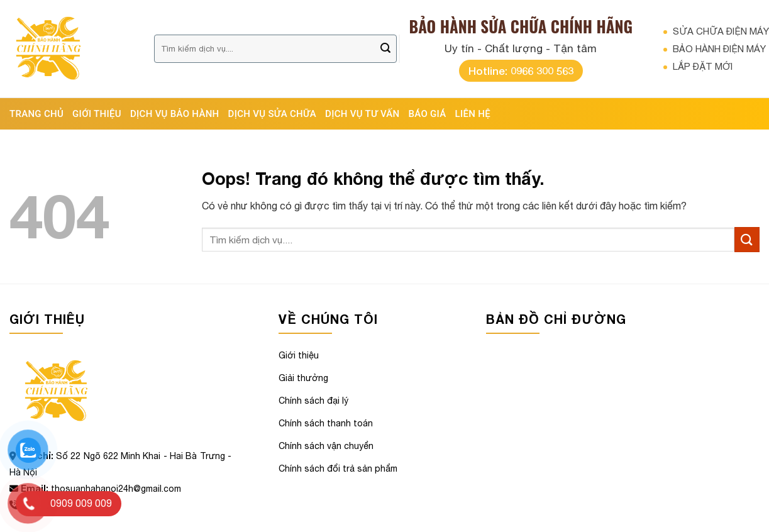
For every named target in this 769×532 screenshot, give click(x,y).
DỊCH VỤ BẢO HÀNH (175, 114)
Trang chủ (36, 114)
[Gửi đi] (385, 49)
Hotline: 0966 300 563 (521, 71)
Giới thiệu (97, 114)
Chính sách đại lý (313, 401)
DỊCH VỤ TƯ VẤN (362, 114)
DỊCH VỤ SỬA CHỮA (273, 114)
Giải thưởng (303, 378)
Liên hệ (473, 114)
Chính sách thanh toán (326, 423)
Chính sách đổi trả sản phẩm (338, 468)
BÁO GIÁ (428, 114)
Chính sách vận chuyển (326, 446)
